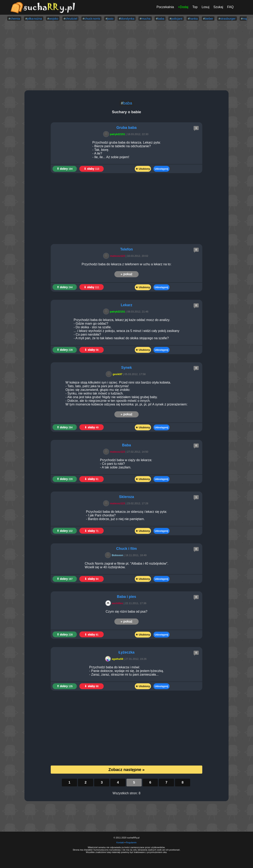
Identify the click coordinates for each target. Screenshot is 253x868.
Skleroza (126, 497)
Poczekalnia (165, 7)
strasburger (228, 19)
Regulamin (131, 842)
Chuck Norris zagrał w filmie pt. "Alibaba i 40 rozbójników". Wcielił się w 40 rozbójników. (126, 565)
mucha (146, 19)
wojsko (54, 19)
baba (161, 19)
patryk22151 (115, 134)
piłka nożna (35, 19)
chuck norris (92, 19)
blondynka (127, 19)
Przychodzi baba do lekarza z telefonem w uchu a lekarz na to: (126, 264)
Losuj (206, 7)
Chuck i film (126, 549)
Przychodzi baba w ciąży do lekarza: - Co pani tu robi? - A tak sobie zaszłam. (126, 464)
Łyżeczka (126, 652)
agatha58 (115, 659)
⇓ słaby (92, 169)
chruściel (71, 19)
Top (195, 7)
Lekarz (126, 305)
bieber (209, 19)
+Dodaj (183, 7)
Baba (126, 445)
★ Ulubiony (143, 169)
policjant (177, 19)
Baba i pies (126, 597)
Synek (126, 368)
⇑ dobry (65, 169)
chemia (15, 19)
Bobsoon (115, 555)
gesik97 (115, 374)
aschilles (115, 603)
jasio (110, 19)
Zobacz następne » (127, 770)
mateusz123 (115, 256)
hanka (193, 19)
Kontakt (120, 842)
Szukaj (218, 7)
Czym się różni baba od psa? (126, 612)
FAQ (230, 7)
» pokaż (127, 274)
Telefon (127, 249)
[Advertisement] (126, 56)
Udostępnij (161, 169)
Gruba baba (126, 128)
